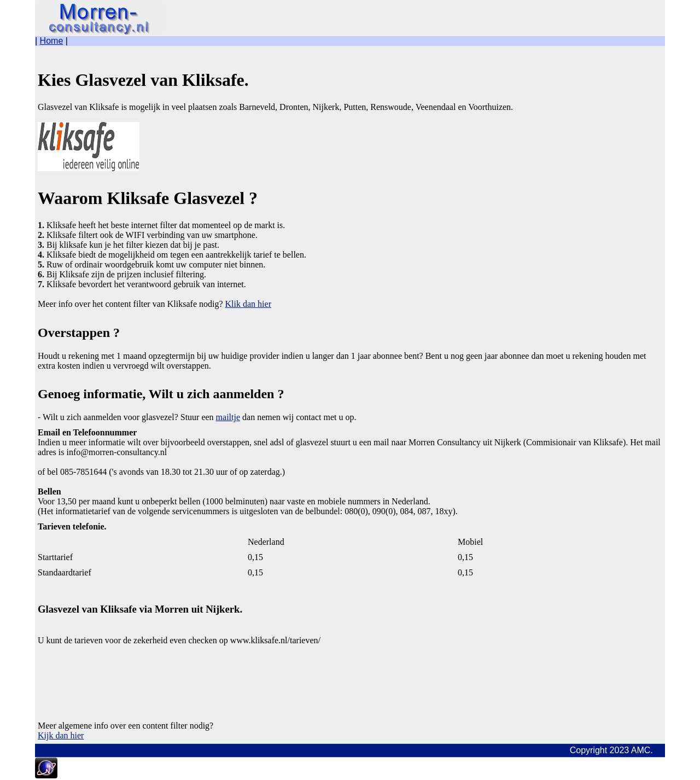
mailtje (228, 417)
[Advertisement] (125, 673)
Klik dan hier (248, 304)
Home (52, 41)
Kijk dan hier (61, 735)
